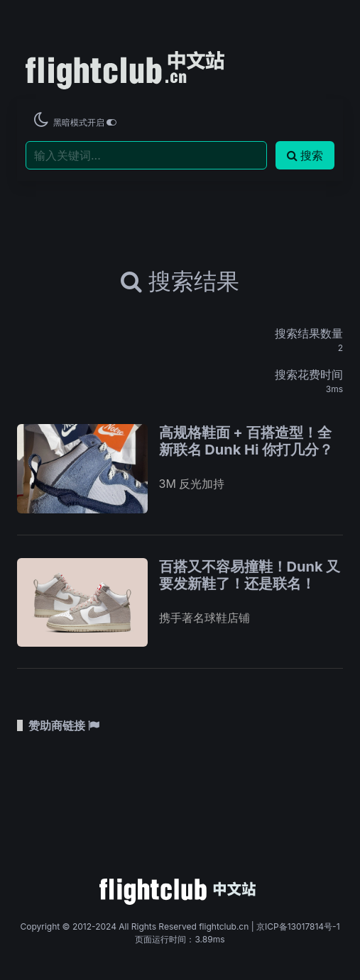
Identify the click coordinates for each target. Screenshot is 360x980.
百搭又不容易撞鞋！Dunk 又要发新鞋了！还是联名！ (250, 575)
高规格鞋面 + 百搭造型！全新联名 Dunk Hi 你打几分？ (246, 441)
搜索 (305, 155)
